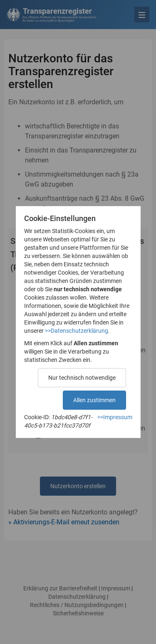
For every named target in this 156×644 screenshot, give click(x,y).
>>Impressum (115, 417)
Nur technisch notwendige (82, 378)
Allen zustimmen (94, 400)
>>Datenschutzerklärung (77, 331)
